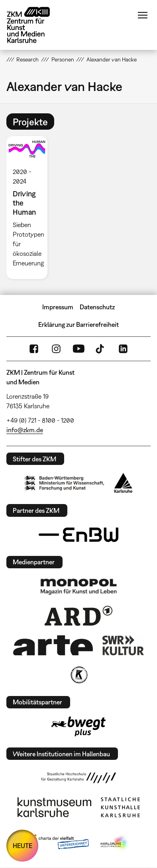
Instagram (56, 349)
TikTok (101, 349)
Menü (143, 15)
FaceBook (34, 349)
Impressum (58, 307)
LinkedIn (123, 349)
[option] (30, 208)
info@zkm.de (25, 430)
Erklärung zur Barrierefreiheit (78, 324)
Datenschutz (97, 307)
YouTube (78, 349)
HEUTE (23, 846)
